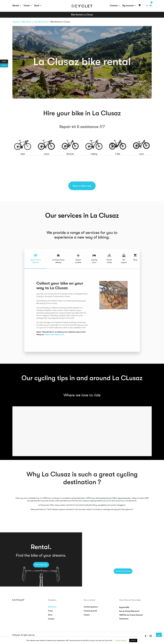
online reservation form (54, 335)
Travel (27, 6)
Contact (114, 6)
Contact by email (90, 611)
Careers (87, 615)
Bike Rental (27, 22)
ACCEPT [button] (133, 640)
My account (128, 6)
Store (37, 6)
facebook (146, 636)
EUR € (5, 61)
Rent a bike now (82, 186)
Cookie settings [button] (121, 640)
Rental (16, 6)
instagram (151, 636)
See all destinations (123, 571)
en (147, 6)
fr (151, 6)
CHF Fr (5, 65)
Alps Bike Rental (41, 22)
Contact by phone (91, 607)
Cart (139, 5)
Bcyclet (16, 22)
